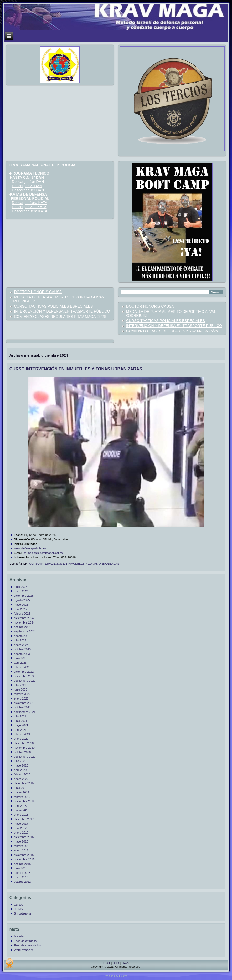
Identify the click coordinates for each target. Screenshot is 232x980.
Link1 (107, 963)
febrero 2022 (22, 694)
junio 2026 (21, 587)
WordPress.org (24, 950)
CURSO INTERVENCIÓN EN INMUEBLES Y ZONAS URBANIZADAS (76, 369)
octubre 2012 (22, 882)
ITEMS (18, 909)
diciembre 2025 (24, 596)
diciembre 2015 (24, 855)
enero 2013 (21, 877)
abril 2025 (20, 609)
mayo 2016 (21, 841)
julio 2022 (20, 685)
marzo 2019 (22, 792)
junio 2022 (21, 690)
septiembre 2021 (25, 712)
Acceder (19, 936)
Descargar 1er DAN (28, 182)
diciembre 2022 (24, 672)
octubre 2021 (22, 707)
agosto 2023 (22, 654)
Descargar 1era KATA (30, 203)
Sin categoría (22, 913)
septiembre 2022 (25, 681)
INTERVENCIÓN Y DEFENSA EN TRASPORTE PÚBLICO (62, 311)
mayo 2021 (21, 725)
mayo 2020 (21, 765)
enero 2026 (21, 591)
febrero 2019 (22, 797)
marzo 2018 (22, 810)
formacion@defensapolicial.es (43, 553)
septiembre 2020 (25, 757)
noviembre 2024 (24, 622)
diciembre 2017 (24, 819)
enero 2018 (21, 815)
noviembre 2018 (24, 801)
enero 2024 (21, 645)
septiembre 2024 (25, 631)
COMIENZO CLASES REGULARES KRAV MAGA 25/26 (60, 317)
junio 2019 (21, 788)
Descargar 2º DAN (27, 186)
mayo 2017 (21, 824)
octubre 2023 (22, 649)
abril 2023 (20, 663)
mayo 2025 (21, 605)
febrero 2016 (22, 846)
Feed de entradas (25, 941)
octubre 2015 (22, 864)
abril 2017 (20, 828)
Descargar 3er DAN (28, 190)
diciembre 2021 (24, 703)
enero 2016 (21, 850)
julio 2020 (20, 761)
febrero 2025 (22, 614)
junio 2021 (21, 721)
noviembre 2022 (24, 676)
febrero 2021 (22, 734)
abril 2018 (20, 806)
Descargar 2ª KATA (29, 207)
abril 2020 (20, 770)
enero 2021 (21, 739)
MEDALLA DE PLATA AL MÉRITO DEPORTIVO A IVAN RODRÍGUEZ (59, 299)
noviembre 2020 (24, 748)
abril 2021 (20, 730)
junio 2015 (21, 868)
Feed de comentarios (27, 945)
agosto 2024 (22, 636)
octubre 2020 (22, 752)
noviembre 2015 (24, 859)
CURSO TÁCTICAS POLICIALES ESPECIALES (53, 306)
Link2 (116, 963)
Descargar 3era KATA (30, 211)
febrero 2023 (22, 667)
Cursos (19, 905)
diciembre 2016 (24, 837)
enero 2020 (21, 779)
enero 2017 (21, 833)
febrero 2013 (22, 873)
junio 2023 (21, 658)
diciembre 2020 (24, 743)
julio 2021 (20, 716)
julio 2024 (20, 640)
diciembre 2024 (24, 618)
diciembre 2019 (24, 783)
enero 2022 (21, 698)
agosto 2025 (22, 600)
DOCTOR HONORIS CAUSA (38, 292)
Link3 (125, 963)
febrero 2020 (22, 774)
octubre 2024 (22, 627)
